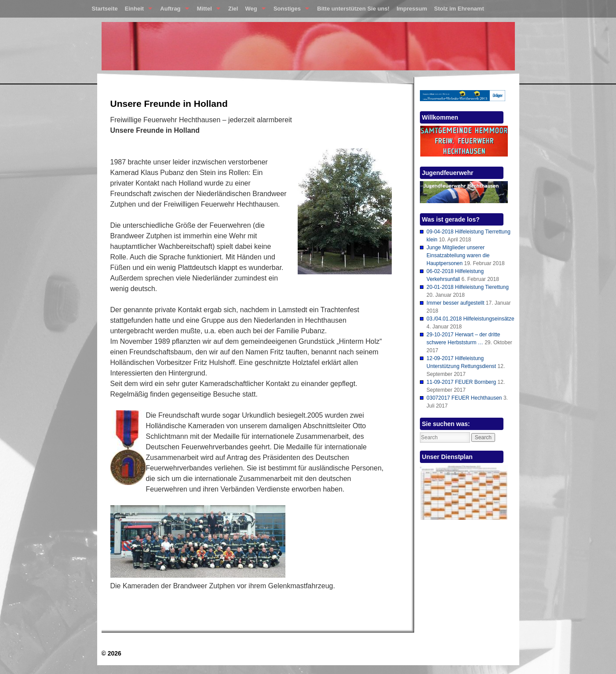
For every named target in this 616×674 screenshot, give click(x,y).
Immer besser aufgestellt (455, 303)
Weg (253, 11)
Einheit (137, 11)
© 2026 (111, 653)
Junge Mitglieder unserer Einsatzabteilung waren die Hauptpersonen (458, 255)
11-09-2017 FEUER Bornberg (461, 382)
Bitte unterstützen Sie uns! (353, 9)
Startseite (105, 9)
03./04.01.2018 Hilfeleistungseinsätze (470, 319)
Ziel (233, 9)
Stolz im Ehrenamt (459, 9)
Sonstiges (290, 11)
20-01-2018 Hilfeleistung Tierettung (468, 287)
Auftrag (173, 11)
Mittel (207, 11)
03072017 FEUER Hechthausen (464, 398)
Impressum (412, 9)
